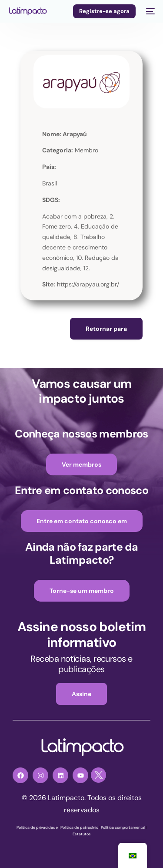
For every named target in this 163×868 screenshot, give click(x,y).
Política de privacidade (37, 828)
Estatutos (82, 834)
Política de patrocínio (79, 828)
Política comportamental (123, 828)
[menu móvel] (150, 11)
